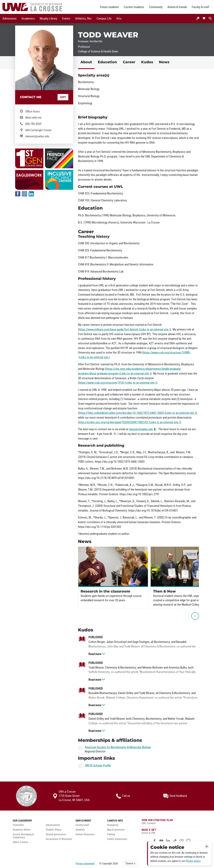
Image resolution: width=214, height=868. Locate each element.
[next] (195, 616)
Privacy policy (193, 861)
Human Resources (85, 834)
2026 (115, 864)
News (164, 62)
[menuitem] (10, 18)
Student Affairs (54, 830)
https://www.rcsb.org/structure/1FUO (118, 383)
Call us (123, 796)
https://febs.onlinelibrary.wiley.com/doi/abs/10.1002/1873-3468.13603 (137, 413)
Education (107, 62)
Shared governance (56, 834)
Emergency (113, 825)
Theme (130, 863)
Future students (109, 7)
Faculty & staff (200, 7)
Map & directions (116, 830)
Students (80, 830)
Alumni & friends (177, 7)
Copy (63, 97)
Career (129, 62)
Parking (111, 834)
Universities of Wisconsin (59, 839)
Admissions (10, 19)
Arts (119, 19)
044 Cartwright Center (38, 130)
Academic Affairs (22, 830)
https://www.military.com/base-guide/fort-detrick (125, 330)
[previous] (187, 616)
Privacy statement (85, 864)
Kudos (147, 62)
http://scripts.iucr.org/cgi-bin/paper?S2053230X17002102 (129, 422)
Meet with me (33, 118)
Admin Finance (20, 842)
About (86, 62)
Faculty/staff (82, 825)
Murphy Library (49, 19)
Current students (134, 7)
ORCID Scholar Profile (98, 766)
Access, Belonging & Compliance (23, 836)
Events (66, 19)
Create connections (117, 839)
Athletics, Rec (83, 19)
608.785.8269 (33, 124)
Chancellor (18, 825)
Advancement (53, 825)
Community (156, 7)
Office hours (33, 112)
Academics (28, 19)
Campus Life (104, 19)
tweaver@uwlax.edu (37, 136)
